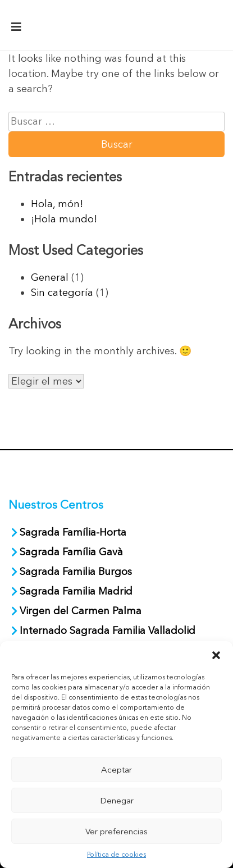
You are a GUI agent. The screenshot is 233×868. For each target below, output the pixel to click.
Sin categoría (62, 293)
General (50, 277)
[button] (216, 655)
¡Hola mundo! (64, 219)
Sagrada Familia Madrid (76, 591)
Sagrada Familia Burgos (76, 572)
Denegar (117, 800)
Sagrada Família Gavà (73, 552)
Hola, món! (57, 204)
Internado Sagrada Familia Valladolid (108, 631)
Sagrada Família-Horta (73, 532)
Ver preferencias (116, 831)
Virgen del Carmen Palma (81, 611)
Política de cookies (116, 854)
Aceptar (116, 769)
